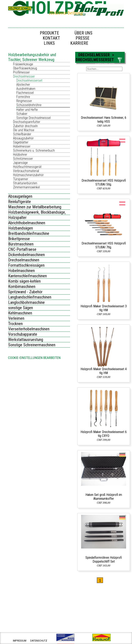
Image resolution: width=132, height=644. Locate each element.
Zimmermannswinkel (26, 187)
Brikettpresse (19, 239)
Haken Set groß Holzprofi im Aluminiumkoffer (104, 497)
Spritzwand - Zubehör (25, 292)
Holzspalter (17, 218)
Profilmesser (21, 72)
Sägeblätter (21, 142)
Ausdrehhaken (26, 89)
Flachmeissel (25, 93)
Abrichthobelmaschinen (27, 223)
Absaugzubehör (23, 138)
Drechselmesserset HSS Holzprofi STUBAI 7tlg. (104, 245)
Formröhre (23, 97)
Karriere (79, 43)
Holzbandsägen (21, 228)
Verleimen (16, 318)
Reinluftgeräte (20, 202)
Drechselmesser (24, 76)
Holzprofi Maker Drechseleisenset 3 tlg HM (104, 308)
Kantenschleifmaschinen (27, 276)
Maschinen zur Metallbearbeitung (35, 207)
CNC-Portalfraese (22, 249)
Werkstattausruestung (26, 340)
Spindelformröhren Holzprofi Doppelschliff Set (104, 560)
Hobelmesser (22, 146)
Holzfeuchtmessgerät (27, 167)
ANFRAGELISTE (105, 65)
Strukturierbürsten (25, 183)
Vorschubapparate (23, 334)
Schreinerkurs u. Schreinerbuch (34, 150)
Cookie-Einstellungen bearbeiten (34, 358)
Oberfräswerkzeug (25, 68)
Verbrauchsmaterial (26, 171)
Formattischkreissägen (26, 265)
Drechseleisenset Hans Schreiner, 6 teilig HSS (104, 120)
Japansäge (20, 163)
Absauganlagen (20, 196)
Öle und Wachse (24, 130)
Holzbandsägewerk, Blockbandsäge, (37, 212)
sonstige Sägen (21, 308)
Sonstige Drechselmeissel (34, 118)
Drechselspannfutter (27, 122)
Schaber (22, 114)
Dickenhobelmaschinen (26, 255)
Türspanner (21, 179)
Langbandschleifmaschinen (30, 297)
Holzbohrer (20, 155)
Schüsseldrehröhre (29, 105)
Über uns (83, 33)
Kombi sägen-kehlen (24, 281)
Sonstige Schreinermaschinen (32, 345)
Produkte (49, 33)
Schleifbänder (22, 134)
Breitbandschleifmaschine (29, 233)
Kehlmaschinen (20, 313)
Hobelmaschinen (21, 271)
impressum (20, 641)
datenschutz (39, 641)
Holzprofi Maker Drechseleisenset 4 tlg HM (104, 371)
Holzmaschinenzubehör (28, 175)
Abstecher (23, 85)
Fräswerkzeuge (23, 64)
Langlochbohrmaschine (26, 302)
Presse (83, 38)
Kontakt (51, 38)
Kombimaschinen (22, 286)
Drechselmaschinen (24, 260)
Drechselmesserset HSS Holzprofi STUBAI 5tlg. (104, 182)
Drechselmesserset (29, 80)
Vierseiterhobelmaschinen (29, 329)
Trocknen (15, 324)
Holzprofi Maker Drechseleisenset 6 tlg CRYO (104, 434)
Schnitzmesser (23, 159)
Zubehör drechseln (25, 126)
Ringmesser (24, 101)
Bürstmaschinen (21, 244)
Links (49, 43)
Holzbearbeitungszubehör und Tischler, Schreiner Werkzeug (32, 57)
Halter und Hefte (27, 110)
